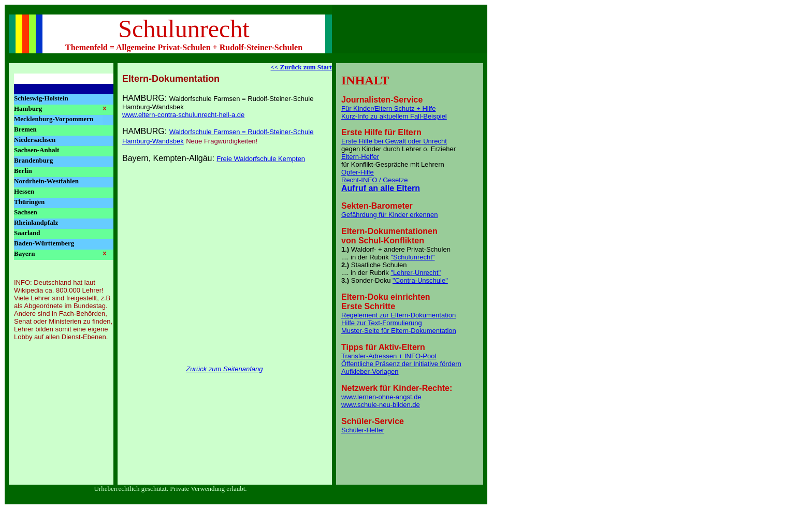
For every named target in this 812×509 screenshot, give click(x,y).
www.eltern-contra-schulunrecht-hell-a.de (183, 115)
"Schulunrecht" (412, 257)
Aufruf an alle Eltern (381, 188)
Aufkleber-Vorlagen (370, 372)
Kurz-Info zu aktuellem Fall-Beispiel (394, 116)
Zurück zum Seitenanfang (224, 369)
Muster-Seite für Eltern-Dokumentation (399, 331)
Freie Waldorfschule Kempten (261, 159)
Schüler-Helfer (363, 430)
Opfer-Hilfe (358, 172)
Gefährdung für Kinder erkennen (389, 215)
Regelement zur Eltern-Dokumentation (398, 315)
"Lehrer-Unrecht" (416, 273)
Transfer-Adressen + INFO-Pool (389, 356)
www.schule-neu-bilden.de (381, 405)
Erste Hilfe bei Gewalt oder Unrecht (394, 141)
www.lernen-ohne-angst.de (381, 397)
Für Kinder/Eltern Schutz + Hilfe (388, 108)
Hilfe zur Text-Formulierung (382, 323)
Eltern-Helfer (360, 157)
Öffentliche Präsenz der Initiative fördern (401, 364)
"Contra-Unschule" (420, 280)
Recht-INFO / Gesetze (375, 180)
